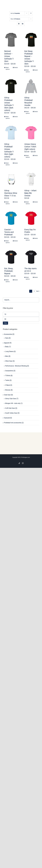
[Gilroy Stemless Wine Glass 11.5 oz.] (11, 179)
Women (8, 390)
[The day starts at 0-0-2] (31, 257)
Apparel (7, 343)
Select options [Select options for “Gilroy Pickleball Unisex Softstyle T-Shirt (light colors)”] (8, 164)
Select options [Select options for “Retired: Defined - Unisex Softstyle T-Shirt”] (8, 68)
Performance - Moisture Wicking (16, 366)
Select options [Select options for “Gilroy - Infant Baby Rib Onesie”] (28, 203)
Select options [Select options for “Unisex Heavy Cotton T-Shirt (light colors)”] (28, 156)
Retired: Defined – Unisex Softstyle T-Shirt (9, 56)
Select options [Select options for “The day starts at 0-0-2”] (28, 278)
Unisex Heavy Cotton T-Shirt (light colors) (30, 147)
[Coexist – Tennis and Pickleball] (11, 218)
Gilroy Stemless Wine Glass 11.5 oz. (11, 193)
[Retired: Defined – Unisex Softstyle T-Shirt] (11, 40)
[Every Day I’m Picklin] (31, 218)
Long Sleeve (9, 351)
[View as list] (23, 24)
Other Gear (9, 361)
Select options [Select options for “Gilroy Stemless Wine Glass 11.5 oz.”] (8, 203)
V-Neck (8, 385)
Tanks (7, 380)
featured (7, 418)
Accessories (8, 334)
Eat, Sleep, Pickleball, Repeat (9, 271)
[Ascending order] (31, 13)
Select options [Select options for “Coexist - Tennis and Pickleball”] (8, 242)
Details (16, 68)
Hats (7, 338)
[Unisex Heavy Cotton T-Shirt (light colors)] (31, 133)
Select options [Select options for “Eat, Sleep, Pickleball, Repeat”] (8, 281)
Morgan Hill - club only (13, 403)
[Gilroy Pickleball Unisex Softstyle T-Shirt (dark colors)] (11, 86)
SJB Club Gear (10, 408)
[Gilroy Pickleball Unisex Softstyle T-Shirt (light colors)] (11, 133)
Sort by (15, 13)
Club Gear (7, 395)
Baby (7, 347)
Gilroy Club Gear (11, 399)
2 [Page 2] (34, 291)
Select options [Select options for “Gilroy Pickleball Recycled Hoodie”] (28, 112)
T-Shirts (8, 376)
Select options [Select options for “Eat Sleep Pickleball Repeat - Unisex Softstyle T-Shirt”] (28, 71)
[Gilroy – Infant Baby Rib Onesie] (31, 179)
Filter (5, 323)
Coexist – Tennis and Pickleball (9, 232)
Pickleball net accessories (13, 423)
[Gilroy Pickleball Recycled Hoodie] (31, 86)
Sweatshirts (9, 371)
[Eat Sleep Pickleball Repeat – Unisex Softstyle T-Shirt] (31, 40)
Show (15, 19)
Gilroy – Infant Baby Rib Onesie (30, 193)
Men (7, 356)
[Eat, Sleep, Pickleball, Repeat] (11, 257)
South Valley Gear (11, 413)
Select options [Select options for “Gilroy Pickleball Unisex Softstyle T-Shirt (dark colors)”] (8, 117)
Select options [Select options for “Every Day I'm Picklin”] (28, 239)
